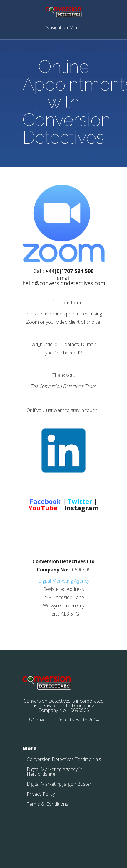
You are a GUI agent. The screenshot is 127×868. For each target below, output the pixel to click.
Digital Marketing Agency (64, 581)
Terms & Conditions (47, 804)
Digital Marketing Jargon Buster (59, 784)
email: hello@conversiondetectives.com (64, 280)
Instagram (82, 508)
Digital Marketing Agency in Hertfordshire (55, 772)
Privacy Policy (41, 794)
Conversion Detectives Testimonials (64, 759)
